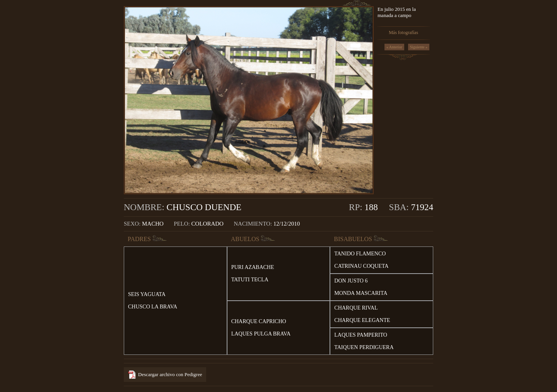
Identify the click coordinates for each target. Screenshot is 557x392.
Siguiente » (419, 47)
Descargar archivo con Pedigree (170, 374)
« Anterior (394, 47)
